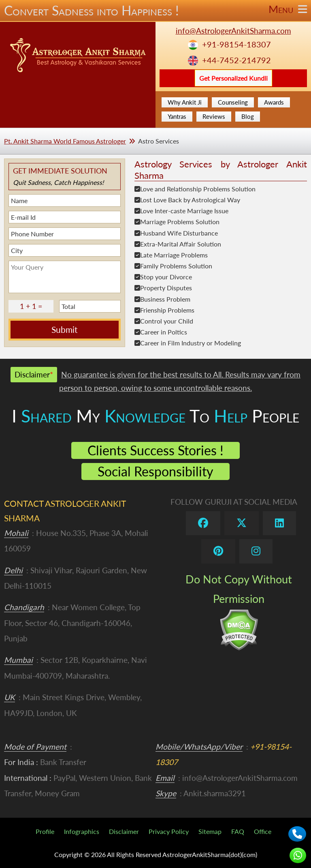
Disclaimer (124, 831)
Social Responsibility (155, 471)
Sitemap (210, 831)
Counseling (233, 102)
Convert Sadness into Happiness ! (155, 11)
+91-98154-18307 (236, 44)
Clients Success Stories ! (155, 450)
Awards (274, 102)
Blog (248, 116)
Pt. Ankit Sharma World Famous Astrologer (65, 141)
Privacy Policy (169, 831)
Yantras (177, 116)
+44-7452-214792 (236, 60)
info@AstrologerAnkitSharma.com (233, 31)
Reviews (214, 116)
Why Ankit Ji (185, 102)
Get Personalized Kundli (233, 78)
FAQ (238, 831)
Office (263, 831)
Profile (45, 831)
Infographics (82, 831)
